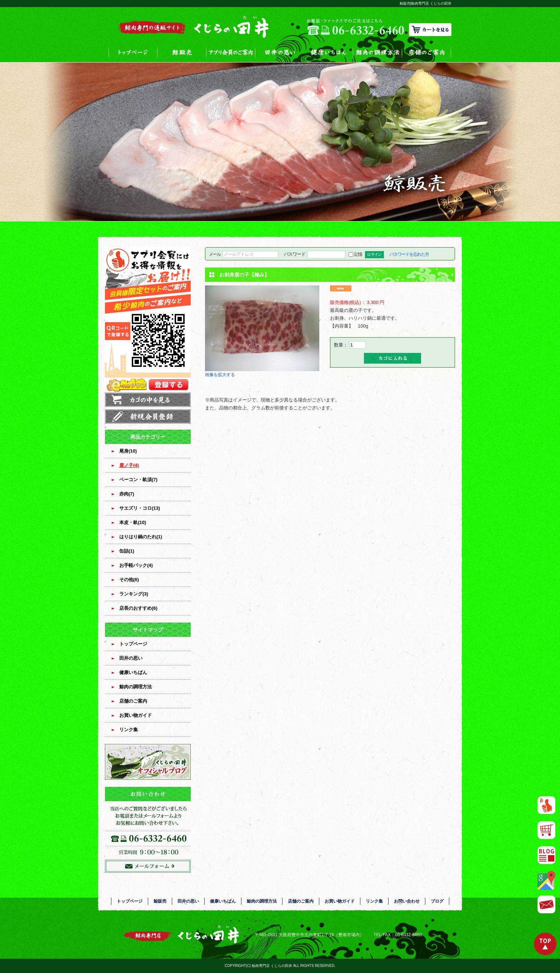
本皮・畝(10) (133, 522)
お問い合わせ (407, 901)
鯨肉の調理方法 (378, 52)
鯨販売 (182, 52)
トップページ (133, 52)
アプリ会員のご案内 (231, 52)
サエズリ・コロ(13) (140, 508)
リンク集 (129, 730)
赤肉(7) (127, 494)
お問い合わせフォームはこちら (148, 830)
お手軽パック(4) (136, 565)
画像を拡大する (220, 375)
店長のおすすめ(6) (138, 608)
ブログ (437, 901)
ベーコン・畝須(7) (138, 480)
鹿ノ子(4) (129, 465)
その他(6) (129, 580)
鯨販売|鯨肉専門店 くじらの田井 (426, 3)
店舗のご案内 (427, 52)
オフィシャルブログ (148, 762)
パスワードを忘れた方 (409, 254)
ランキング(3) (134, 594)
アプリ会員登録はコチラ (148, 320)
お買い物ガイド (136, 715)
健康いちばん (329, 52)
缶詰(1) (127, 551)
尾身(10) (128, 451)
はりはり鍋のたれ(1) (141, 537)
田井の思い (280, 52)
